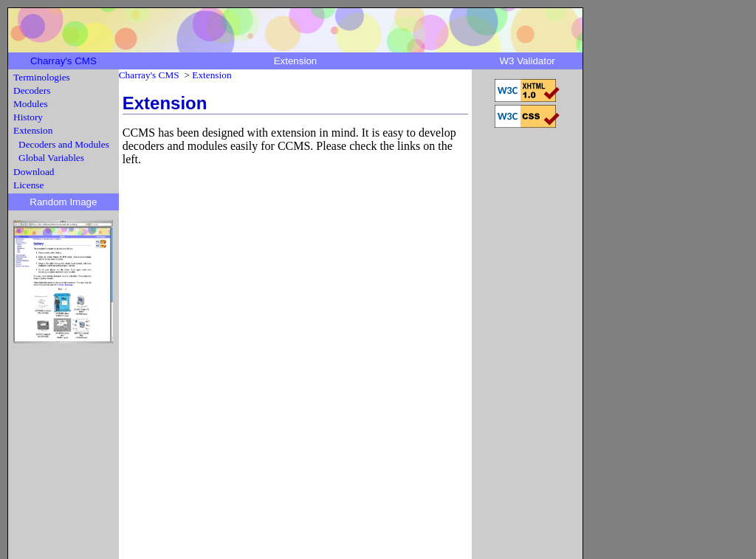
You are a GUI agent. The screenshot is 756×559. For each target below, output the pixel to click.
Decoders (32, 90)
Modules (31, 104)
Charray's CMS (63, 61)
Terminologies (42, 77)
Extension (33, 130)
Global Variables (51, 158)
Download (34, 172)
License (28, 185)
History (28, 117)
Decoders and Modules (64, 144)
